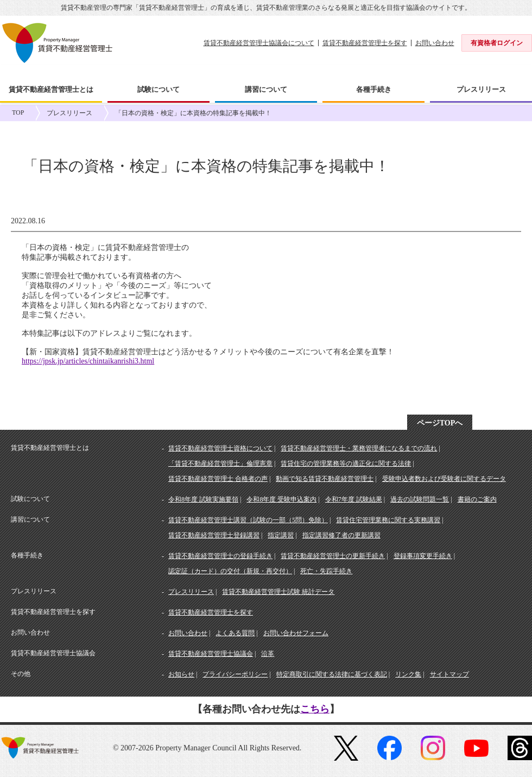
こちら (315, 709)
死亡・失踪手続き (326, 571)
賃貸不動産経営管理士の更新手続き (333, 556)
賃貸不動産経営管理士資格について (220, 448)
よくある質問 (235, 633)
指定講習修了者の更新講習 (341, 535)
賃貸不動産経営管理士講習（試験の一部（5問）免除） (248, 520)
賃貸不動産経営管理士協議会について (259, 43)
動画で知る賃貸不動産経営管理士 (325, 479)
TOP (18, 112)
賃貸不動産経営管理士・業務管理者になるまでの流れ (359, 448)
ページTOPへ (440, 423)
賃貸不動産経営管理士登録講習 (214, 535)
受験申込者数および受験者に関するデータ (444, 479)
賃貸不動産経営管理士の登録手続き (220, 556)
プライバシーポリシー (235, 674)
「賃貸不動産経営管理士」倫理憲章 (220, 463)
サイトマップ (449, 674)
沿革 (268, 654)
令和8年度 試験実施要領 (203, 499)
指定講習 (281, 535)
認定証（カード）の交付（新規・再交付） (230, 571)
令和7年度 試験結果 (354, 499)
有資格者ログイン (497, 43)
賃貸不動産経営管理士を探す (365, 43)
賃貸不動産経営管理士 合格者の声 (218, 479)
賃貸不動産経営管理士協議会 (211, 654)
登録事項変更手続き (423, 556)
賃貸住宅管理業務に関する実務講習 (388, 520)
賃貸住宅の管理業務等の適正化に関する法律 (346, 463)
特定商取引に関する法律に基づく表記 (332, 674)
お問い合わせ (435, 43)
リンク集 (408, 674)
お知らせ (181, 674)
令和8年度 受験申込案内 (281, 499)
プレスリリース (69, 113)
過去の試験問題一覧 (420, 499)
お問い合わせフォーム (296, 633)
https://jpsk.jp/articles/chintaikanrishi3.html (88, 361)
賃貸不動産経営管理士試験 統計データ (278, 592)
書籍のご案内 (477, 499)
